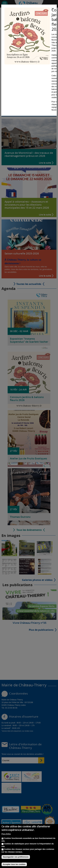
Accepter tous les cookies (14, 864)
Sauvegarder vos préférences (16, 857)
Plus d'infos (6, 834)
